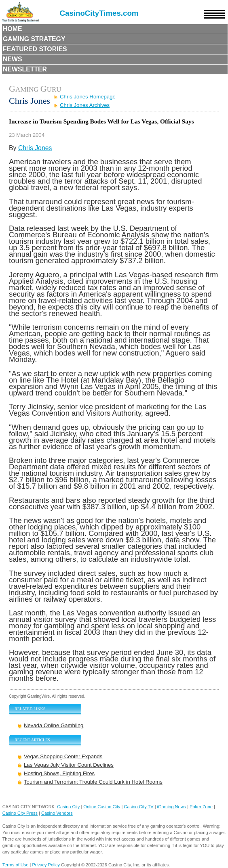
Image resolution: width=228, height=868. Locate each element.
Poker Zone (201, 807)
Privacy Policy (46, 865)
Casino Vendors (57, 813)
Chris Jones (35, 148)
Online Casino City (102, 807)
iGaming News (172, 807)
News (13, 59)
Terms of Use (16, 865)
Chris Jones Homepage (88, 97)
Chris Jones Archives (85, 105)
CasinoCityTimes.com (99, 13)
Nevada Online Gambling (54, 725)
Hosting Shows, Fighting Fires (59, 773)
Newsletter (25, 69)
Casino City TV (138, 807)
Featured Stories (35, 49)
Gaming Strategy (34, 39)
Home (13, 29)
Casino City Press (20, 813)
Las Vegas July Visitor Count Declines (69, 765)
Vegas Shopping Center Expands (63, 756)
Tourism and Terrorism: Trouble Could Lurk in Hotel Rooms (93, 782)
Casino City (68, 807)
